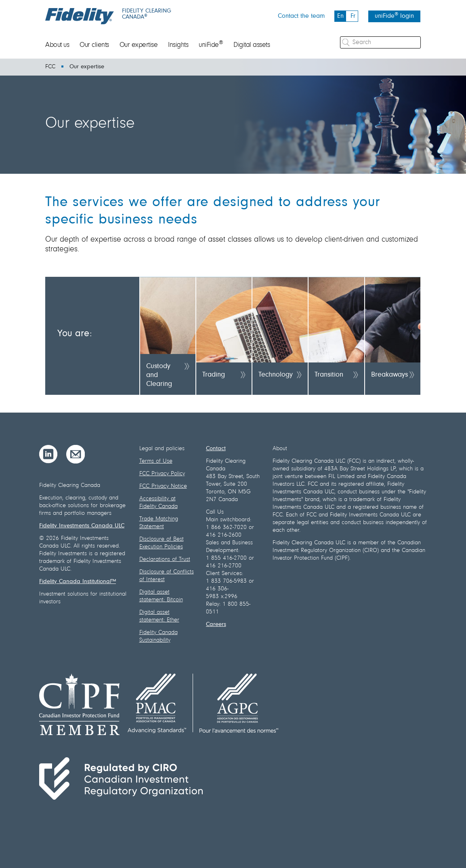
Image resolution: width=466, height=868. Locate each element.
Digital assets (252, 45)
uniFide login (394, 16)
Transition (329, 375)
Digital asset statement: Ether (159, 616)
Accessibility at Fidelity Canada (158, 503)
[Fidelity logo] (80, 16)
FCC (50, 67)
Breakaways (389, 375)
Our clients (94, 45)
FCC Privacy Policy (162, 474)
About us (57, 45)
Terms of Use (156, 461)
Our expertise (139, 45)
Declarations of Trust (165, 559)
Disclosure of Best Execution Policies (162, 543)
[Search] (380, 42)
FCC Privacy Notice (163, 486)
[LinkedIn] (48, 454)
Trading (214, 375)
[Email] (76, 454)
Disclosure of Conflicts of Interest (167, 576)
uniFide (211, 45)
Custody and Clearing (159, 375)
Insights (178, 45)
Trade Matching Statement (159, 523)
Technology (276, 375)
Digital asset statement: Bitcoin (161, 596)
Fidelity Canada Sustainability (158, 636)
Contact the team (301, 16)
